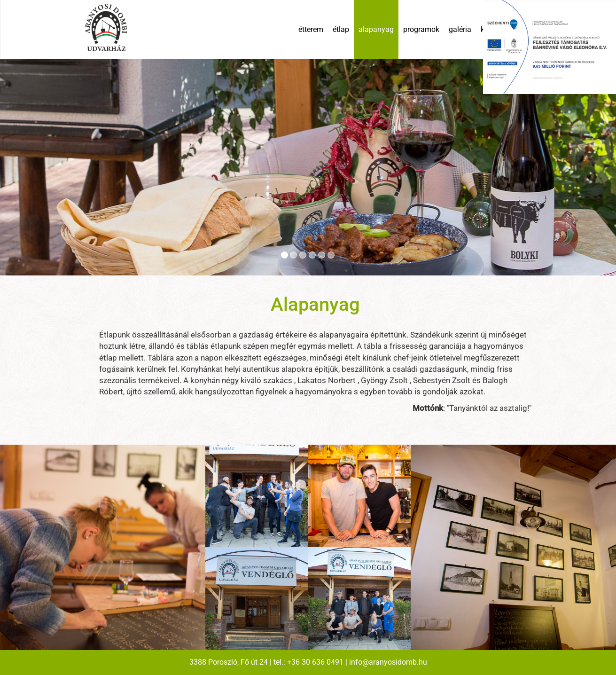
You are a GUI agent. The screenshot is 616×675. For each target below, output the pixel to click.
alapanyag (376, 29)
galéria (460, 29)
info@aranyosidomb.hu (388, 662)
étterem (311, 29)
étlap (341, 29)
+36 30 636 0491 (315, 662)
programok (421, 29)
